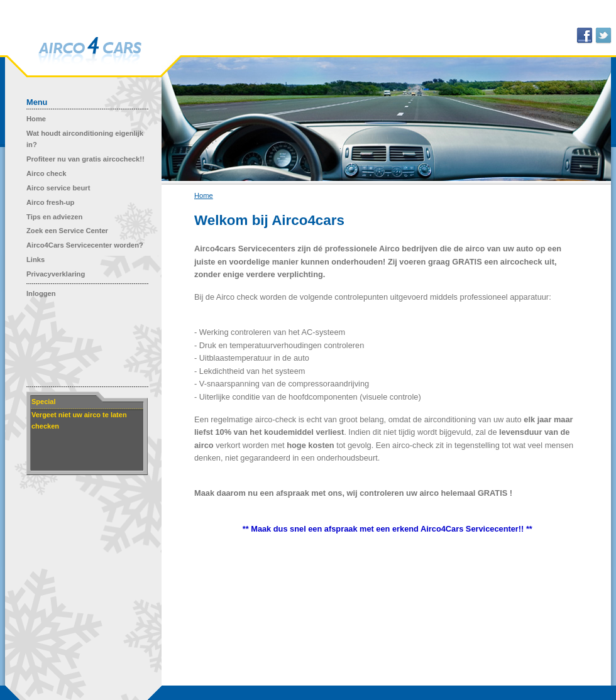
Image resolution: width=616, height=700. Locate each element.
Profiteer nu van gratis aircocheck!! (85, 159)
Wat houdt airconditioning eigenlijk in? (85, 139)
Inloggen (41, 293)
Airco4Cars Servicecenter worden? (85, 245)
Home (36, 119)
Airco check (46, 173)
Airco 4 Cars (90, 52)
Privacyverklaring (56, 274)
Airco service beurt (58, 188)
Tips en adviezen (54, 217)
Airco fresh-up (50, 202)
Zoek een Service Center (67, 231)
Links (36, 260)
